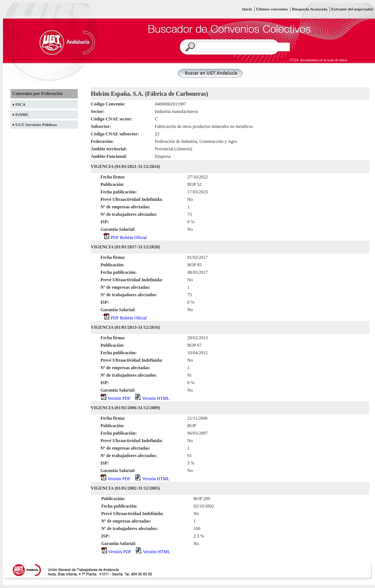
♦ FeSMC (21, 114)
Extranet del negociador (352, 9)
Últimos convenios (272, 9)
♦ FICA (19, 104)
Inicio (247, 9)
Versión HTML (152, 398)
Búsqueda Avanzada (310, 9)
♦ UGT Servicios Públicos (35, 125)
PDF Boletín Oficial (125, 238)
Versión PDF (116, 398)
